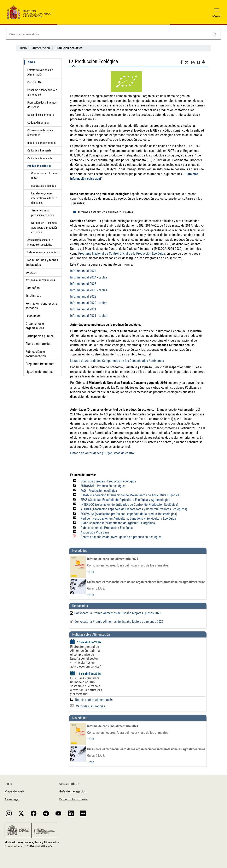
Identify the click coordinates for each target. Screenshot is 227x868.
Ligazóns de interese (39, 372)
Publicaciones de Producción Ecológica (107, 528)
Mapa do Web (14, 791)
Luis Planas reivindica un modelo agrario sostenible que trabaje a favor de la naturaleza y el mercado (86, 686)
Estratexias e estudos (43, 186)
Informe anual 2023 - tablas (89, 290)
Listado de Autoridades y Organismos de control (102, 453)
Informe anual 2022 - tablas (89, 303)
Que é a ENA (34, 82)
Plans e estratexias (38, 344)
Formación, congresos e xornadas (41, 306)
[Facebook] (182, 63)
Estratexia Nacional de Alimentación (40, 72)
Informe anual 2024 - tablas (89, 277)
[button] (217, 11)
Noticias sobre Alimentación (94, 700)
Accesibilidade (69, 784)
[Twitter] (188, 63)
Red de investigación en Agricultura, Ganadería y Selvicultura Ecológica (128, 518)
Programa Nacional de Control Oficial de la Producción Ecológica (122, 253)
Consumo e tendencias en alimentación (42, 92)
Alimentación (41, 48)
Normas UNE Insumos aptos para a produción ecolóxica (44, 228)
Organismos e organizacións (35, 326)
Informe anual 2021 (83, 309)
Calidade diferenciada (40, 158)
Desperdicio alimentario (41, 115)
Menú (217, 16)
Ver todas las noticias (88, 706)
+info (91, 572)
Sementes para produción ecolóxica (43, 213)
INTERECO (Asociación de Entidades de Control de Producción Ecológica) (129, 505)
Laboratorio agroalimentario (43, 252)
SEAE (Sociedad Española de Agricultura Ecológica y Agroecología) (125, 500)
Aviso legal (12, 799)
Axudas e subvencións (40, 280)
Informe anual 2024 (83, 271)
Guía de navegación (73, 791)
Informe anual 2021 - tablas (89, 316)
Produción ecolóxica (39, 166)
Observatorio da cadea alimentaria (40, 133)
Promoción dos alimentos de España (42, 105)
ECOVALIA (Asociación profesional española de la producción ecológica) (129, 514)
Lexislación (33, 316)
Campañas (33, 288)
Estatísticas (33, 296)
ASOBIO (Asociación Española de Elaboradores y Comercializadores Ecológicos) (134, 509)
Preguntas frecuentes (40, 364)
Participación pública (40, 336)
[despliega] (76, 212)
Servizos (31, 272)
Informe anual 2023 (83, 284)
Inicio (23, 48)
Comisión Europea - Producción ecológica (108, 481)
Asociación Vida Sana (95, 532)
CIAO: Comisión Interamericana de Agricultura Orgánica (118, 523)
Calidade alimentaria (39, 150)
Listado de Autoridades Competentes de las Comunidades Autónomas (117, 361)
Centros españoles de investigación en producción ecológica (121, 537)
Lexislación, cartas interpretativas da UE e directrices (44, 198)
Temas (31, 62)
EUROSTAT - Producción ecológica (103, 486)
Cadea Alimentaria (38, 123)
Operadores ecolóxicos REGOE (44, 176)
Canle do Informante (73, 799)
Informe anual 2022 (83, 296)
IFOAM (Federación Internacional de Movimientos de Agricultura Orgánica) (130, 495)
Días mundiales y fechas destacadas (42, 262)
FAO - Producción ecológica (99, 491)
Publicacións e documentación (36, 354)
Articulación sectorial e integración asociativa (40, 242)
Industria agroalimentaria (42, 143)
